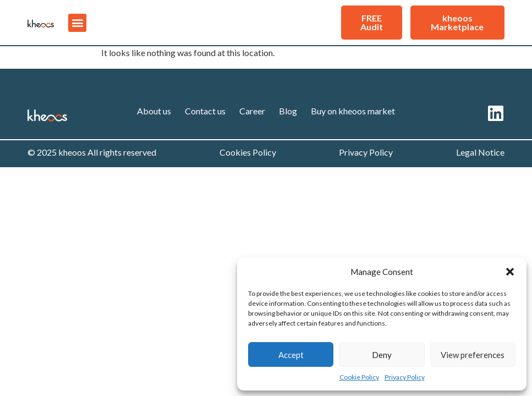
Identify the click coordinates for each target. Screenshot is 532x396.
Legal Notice (480, 152)
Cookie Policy (359, 377)
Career (252, 111)
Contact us (205, 111)
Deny (382, 355)
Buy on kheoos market (353, 111)
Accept (291, 355)
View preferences (473, 355)
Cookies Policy (248, 152)
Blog (288, 111)
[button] (510, 272)
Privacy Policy (405, 377)
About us (154, 111)
